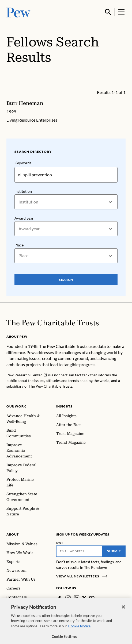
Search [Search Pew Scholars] (66, 279)
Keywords (23, 163)
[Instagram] (68, 598)
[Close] (123, 612)
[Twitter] (84, 598)
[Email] (80, 551)
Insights (64, 406)
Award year (24, 218)
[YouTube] (92, 598)
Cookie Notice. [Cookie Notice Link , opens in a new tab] (80, 631)
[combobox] (19, 202)
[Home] (53, 323)
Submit (114, 551)
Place (19, 245)
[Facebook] (59, 598)
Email (60, 543)
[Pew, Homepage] (18, 12)
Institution (23, 191)
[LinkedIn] (77, 598)
